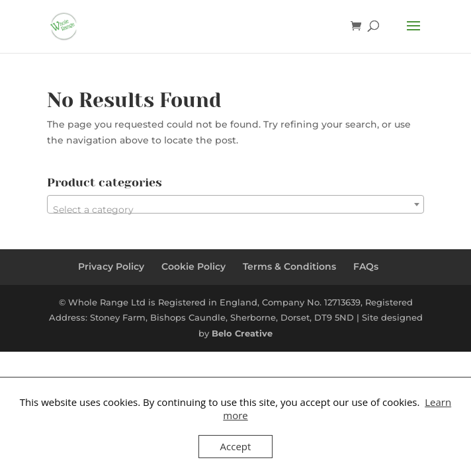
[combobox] (235, 204)
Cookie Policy (193, 266)
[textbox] (235, 210)
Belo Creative (242, 333)
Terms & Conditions (289, 266)
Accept (236, 446)
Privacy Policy (111, 266)
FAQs (366, 266)
